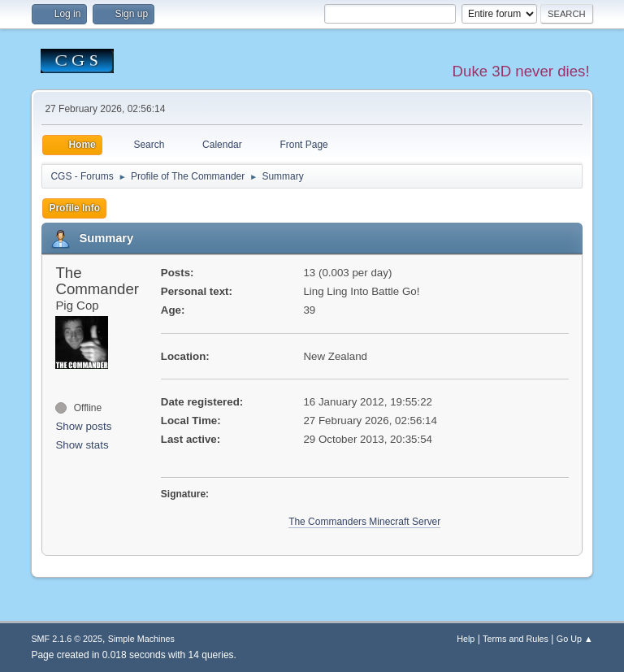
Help (466, 639)
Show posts (83, 426)
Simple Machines (141, 639)
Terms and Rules (516, 639)
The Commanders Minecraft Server (364, 522)
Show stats (82, 445)
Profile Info (74, 208)
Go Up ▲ (575, 639)
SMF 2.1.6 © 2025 (67, 639)
